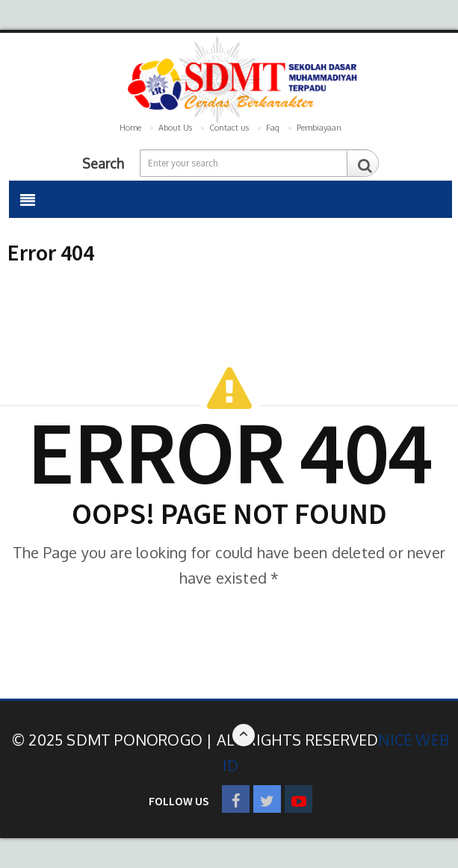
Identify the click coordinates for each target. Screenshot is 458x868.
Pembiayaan (319, 128)
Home (130, 128)
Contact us (229, 128)
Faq (273, 128)
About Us (175, 128)
